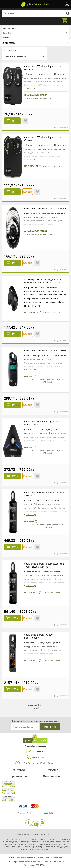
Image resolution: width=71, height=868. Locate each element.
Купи (15, 121)
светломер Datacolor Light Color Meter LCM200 (42, 423)
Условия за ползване (26, 858)
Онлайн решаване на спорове (21, 861)
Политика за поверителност (49, 858)
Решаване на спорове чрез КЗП (51, 861)
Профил (67, 4)
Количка (65, 18)
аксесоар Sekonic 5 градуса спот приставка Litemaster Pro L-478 (43, 281)
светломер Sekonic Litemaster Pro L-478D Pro (45, 494)
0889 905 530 (35, 757)
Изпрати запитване (52, 166)
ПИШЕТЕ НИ (35, 752)
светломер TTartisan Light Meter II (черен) (44, 68)
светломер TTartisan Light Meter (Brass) (43, 139)
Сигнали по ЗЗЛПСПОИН (36, 865)
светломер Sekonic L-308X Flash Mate (45, 350)
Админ (12, 858)
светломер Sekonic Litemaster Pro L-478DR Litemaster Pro (45, 565)
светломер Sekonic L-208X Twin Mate (45, 208)
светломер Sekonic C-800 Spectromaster (38, 636)
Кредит (28, 192)
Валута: (21, 813)
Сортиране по (10, 50)
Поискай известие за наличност (41, 98)
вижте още (31, 88)
